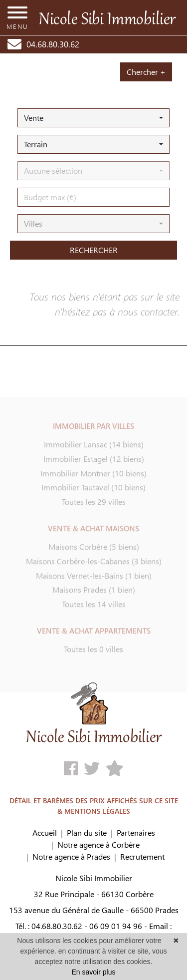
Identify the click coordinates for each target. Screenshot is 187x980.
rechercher (94, 250)
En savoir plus (94, 972)
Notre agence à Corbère (98, 844)
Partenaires (136, 832)
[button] (93, 118)
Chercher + (146, 72)
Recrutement (142, 856)
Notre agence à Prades (71, 856)
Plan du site (87, 832)
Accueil (45, 832)
